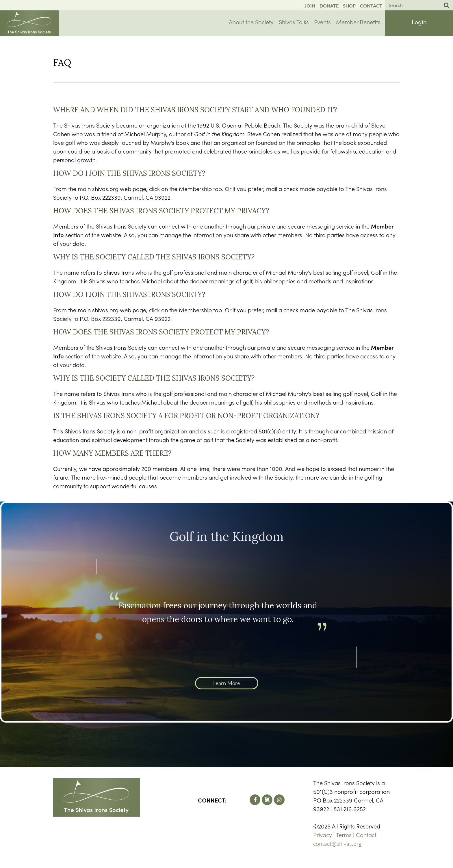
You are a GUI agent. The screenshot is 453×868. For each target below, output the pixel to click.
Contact (371, 6)
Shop (349, 6)
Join (310, 6)
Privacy (323, 835)
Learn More (227, 683)
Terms (344, 835)
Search (447, 5)
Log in (419, 23)
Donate (329, 6)
